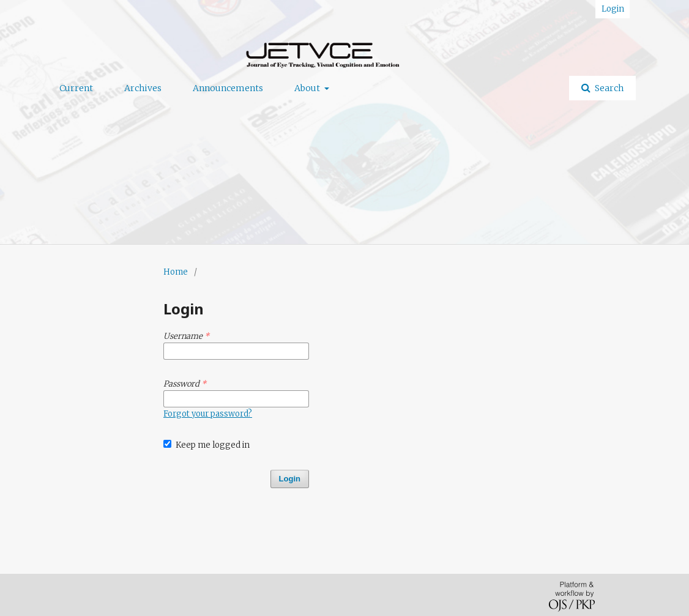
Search (608, 88)
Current (76, 88)
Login (613, 9)
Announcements (228, 88)
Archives (143, 88)
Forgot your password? (208, 414)
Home (176, 272)
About (308, 88)
